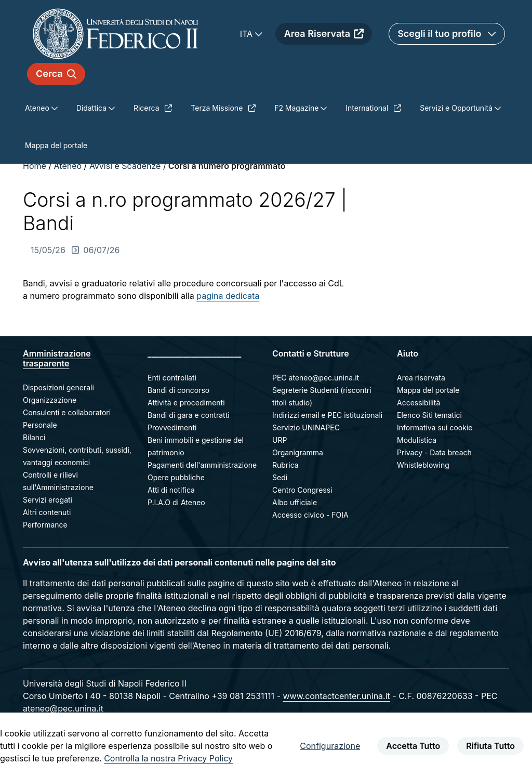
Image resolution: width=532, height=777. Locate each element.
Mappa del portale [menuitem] (56, 145)
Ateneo (68, 166)
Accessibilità (418, 403)
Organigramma (298, 452)
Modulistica (417, 440)
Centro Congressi (302, 490)
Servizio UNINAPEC (306, 427)
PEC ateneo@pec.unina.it (316, 378)
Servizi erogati (48, 500)
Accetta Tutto (413, 746)
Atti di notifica (171, 490)
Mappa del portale (428, 390)
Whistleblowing (423, 465)
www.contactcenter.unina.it (336, 696)
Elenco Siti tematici (429, 415)
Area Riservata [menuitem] (324, 34)
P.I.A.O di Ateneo (176, 502)
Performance (45, 525)
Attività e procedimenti (186, 403)
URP (280, 440)
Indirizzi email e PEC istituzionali (327, 415)
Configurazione (330, 746)
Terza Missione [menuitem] (223, 108)
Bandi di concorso (178, 390)
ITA (248, 34)
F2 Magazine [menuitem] (297, 108)
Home (36, 166)
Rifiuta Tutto (490, 746)
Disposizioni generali (58, 387)
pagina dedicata (228, 296)
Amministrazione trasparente (57, 358)
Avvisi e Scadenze (125, 166)
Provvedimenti (172, 427)
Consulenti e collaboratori (67, 412)
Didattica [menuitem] (92, 108)
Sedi (280, 477)
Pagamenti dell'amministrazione (202, 465)
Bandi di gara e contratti (189, 415)
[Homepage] (115, 34)
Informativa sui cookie (435, 427)
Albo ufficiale (295, 502)
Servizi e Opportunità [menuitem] (457, 108)
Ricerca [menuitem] (153, 108)
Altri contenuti (47, 512)
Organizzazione (50, 400)
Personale (40, 425)
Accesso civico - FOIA (310, 515)
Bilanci (34, 437)
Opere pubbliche (176, 477)
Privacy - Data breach (434, 452)
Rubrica (285, 465)
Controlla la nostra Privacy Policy (168, 758)
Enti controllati (172, 378)
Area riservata (421, 378)
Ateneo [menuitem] (38, 108)
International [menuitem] (373, 108)
